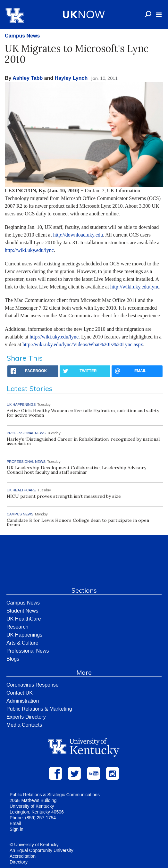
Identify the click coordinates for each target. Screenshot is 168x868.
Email (15, 823)
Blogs (13, 659)
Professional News (28, 651)
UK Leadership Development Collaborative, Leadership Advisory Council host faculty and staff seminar (76, 470)
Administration (23, 701)
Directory (19, 862)
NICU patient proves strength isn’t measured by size (64, 496)
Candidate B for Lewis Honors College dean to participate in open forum (78, 522)
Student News (22, 611)
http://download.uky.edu (78, 235)
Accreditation (23, 856)
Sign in (17, 829)
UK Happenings (24, 635)
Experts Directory (26, 717)
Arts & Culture (22, 643)
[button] (159, 15)
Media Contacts (24, 725)
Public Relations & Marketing (39, 709)
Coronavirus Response (33, 685)
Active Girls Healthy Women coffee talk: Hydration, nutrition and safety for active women (83, 413)
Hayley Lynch (71, 78)
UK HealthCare (24, 619)
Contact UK (20, 693)
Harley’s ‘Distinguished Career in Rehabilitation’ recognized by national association (83, 441)
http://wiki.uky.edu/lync (29, 250)
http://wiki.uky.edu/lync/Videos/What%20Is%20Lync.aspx (83, 344)
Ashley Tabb (28, 78)
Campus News (22, 36)
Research (17, 627)
